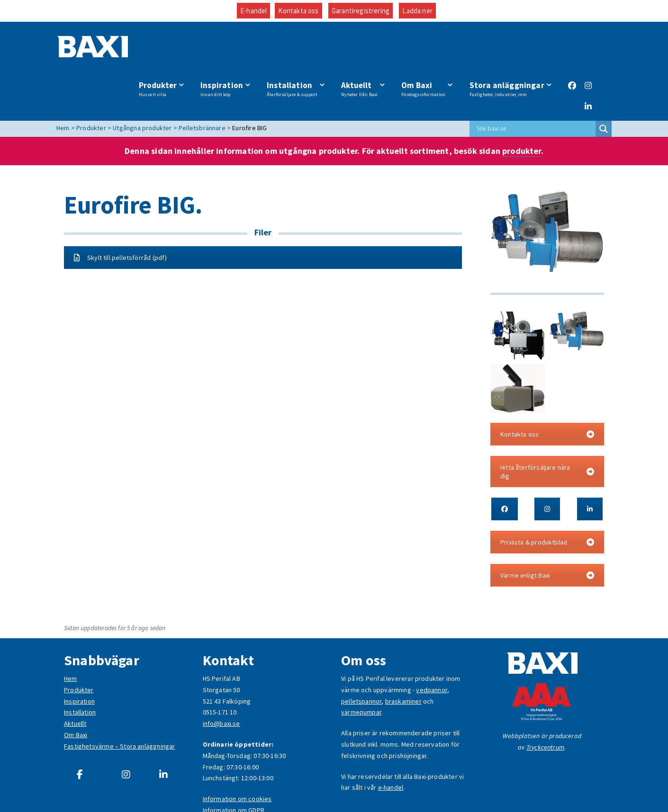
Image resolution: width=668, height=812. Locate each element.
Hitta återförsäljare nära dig (547, 431)
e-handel (391, 748)
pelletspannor (361, 661)
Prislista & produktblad (547, 502)
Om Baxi (425, 49)
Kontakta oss (298, 11)
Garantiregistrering (361, 11)
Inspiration (228, 49)
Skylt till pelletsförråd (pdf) (120, 217)
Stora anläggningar (507, 49)
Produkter (165, 49)
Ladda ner (417, 11)
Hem (71, 639)
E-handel (253, 11)
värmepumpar (361, 672)
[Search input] (535, 89)
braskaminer (403, 661)
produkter (522, 111)
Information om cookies (237, 759)
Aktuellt (363, 49)
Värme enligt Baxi (547, 535)
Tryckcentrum (545, 707)
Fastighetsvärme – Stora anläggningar (119, 706)
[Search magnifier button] (604, 89)
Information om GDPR (234, 770)
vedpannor (432, 650)
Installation (297, 49)
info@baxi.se (221, 684)
